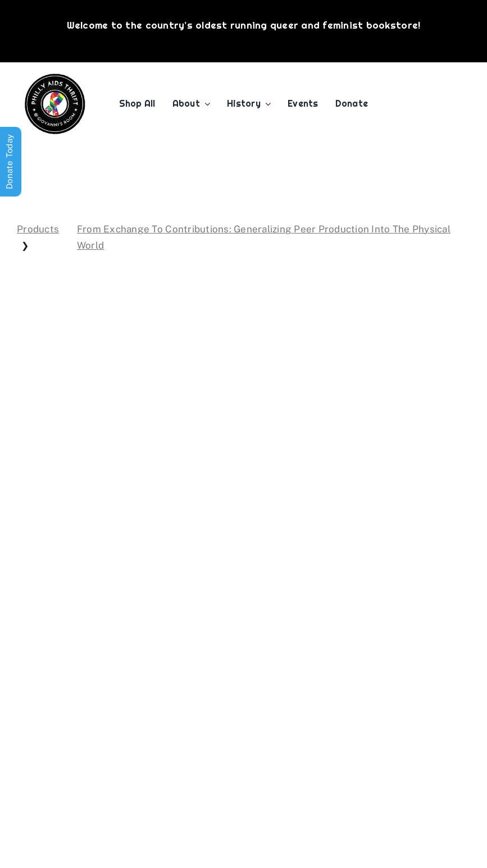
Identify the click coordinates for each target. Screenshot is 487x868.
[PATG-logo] (55, 78)
